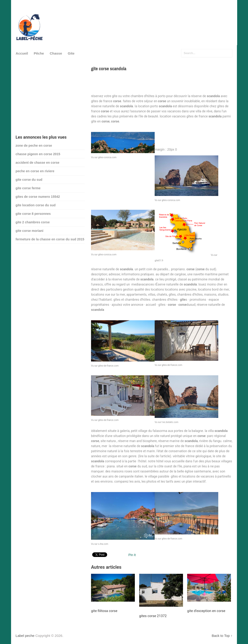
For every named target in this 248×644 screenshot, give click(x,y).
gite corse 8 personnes (33, 214)
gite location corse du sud (36, 205)
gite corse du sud (29, 180)
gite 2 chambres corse (33, 222)
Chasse (56, 53)
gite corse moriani (30, 231)
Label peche (25, 636)
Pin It (132, 555)
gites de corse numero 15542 (38, 197)
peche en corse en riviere (35, 171)
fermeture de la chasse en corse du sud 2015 (50, 239)
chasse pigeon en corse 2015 (38, 154)
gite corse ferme (28, 188)
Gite (71, 53)
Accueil (22, 53)
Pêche (39, 53)
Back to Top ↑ (222, 636)
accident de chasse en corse (38, 163)
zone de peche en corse (34, 146)
